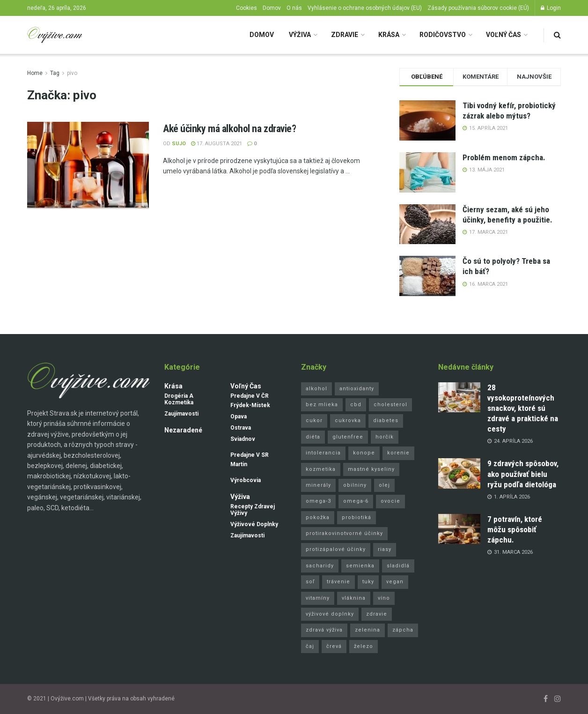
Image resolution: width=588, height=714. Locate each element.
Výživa (300, 35)
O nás (294, 8)
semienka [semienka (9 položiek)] (360, 566)
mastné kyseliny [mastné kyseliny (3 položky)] (371, 469)
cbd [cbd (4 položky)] (356, 405)
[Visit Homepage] (55, 35)
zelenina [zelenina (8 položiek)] (367, 630)
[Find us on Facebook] (546, 699)
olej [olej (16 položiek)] (384, 485)
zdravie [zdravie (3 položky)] (377, 614)
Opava (239, 416)
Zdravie (345, 35)
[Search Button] (557, 35)
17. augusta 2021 (217, 144)
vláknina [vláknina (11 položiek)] (354, 598)
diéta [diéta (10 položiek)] (313, 437)
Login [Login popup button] (551, 8)
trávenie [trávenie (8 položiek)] (338, 582)
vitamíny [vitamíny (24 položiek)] (318, 598)
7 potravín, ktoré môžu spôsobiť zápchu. (515, 529)
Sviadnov (243, 439)
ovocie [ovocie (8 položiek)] (390, 501)
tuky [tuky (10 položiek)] (368, 582)
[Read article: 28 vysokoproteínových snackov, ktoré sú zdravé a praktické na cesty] (459, 397)
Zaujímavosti (181, 414)
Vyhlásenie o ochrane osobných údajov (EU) (365, 8)
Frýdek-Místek (250, 405)
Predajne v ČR (250, 396)
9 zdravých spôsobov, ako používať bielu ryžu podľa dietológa (523, 474)
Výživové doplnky (254, 524)
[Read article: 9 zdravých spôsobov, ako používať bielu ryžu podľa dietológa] (459, 473)
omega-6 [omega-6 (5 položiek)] (356, 501)
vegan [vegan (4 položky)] (395, 582)
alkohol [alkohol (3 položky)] (316, 389)
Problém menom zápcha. (504, 157)
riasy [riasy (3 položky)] (385, 549)
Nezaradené (183, 430)
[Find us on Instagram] (558, 699)
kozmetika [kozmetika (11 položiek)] (321, 469)
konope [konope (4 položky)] (364, 453)
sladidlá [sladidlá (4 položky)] (398, 566)
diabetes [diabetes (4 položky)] (386, 420)
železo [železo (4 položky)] (364, 646)
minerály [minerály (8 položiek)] (318, 485)
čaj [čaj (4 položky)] (310, 646)
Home (35, 73)
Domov (272, 8)
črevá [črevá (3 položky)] (334, 646)
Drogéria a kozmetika (179, 399)
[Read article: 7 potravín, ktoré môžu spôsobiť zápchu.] (459, 529)
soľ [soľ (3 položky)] (310, 582)
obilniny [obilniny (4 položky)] (355, 485)
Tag (55, 73)
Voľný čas (503, 35)
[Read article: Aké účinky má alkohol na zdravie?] (88, 165)
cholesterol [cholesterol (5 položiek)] (390, 405)
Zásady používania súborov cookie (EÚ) (478, 8)
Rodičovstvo (443, 35)
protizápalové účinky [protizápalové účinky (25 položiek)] (336, 549)
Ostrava (241, 428)
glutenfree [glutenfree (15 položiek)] (348, 437)
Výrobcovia (246, 480)
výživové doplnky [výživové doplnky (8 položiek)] (330, 614)
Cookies (246, 8)
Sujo (179, 144)
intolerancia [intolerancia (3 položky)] (323, 453)
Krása (389, 35)
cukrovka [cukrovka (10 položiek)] (348, 420)
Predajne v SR (250, 455)
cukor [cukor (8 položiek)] (314, 420)
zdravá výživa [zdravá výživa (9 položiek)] (324, 630)
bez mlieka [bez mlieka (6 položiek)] (322, 405)
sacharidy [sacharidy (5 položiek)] (320, 566)
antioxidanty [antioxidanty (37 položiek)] (357, 389)
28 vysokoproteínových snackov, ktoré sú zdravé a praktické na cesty (523, 408)
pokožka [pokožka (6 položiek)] (318, 517)
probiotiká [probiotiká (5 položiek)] (356, 517)
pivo (72, 73)
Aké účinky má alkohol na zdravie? (229, 129)
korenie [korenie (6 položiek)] (398, 453)
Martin (239, 464)
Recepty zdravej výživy (253, 510)
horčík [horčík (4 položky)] (385, 437)
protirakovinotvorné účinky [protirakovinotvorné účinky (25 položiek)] (344, 533)
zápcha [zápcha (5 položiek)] (403, 630)
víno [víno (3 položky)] (384, 598)
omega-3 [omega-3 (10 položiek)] (318, 501)
